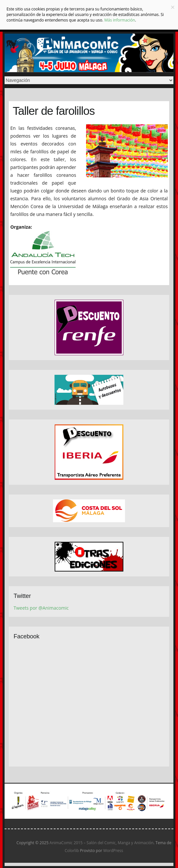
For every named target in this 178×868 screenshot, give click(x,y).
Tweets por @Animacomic (41, 608)
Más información (120, 20)
